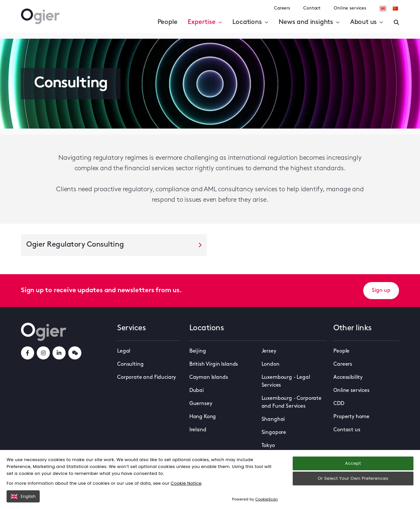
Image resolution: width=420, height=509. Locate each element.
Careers (282, 8)
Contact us (347, 430)
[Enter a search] (396, 22)
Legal (124, 351)
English (23, 496)
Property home (351, 417)
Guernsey (201, 404)
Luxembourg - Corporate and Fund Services (292, 402)
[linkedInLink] (59, 353)
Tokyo (268, 446)
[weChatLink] (75, 353)
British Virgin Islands (214, 364)
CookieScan (267, 499)
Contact (312, 8)
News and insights (309, 22)
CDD (339, 404)
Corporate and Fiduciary (147, 377)
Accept (353, 463)
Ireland (198, 430)
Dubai (197, 391)
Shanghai (273, 419)
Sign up (381, 291)
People (168, 22)
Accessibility (348, 377)
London (271, 364)
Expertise (205, 22)
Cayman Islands (209, 377)
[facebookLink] (28, 353)
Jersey (269, 351)
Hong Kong (203, 417)
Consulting (130, 364)
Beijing (198, 351)
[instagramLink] (43, 353)
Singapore (274, 433)
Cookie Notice (186, 483)
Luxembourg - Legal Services (286, 381)
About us (367, 22)
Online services (350, 8)
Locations (250, 22)
